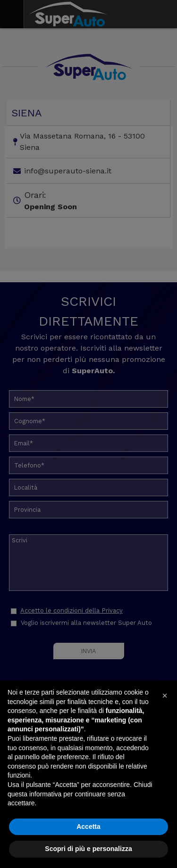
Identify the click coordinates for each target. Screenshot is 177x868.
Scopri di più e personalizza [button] (88, 849)
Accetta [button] (88, 827)
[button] (165, 696)
